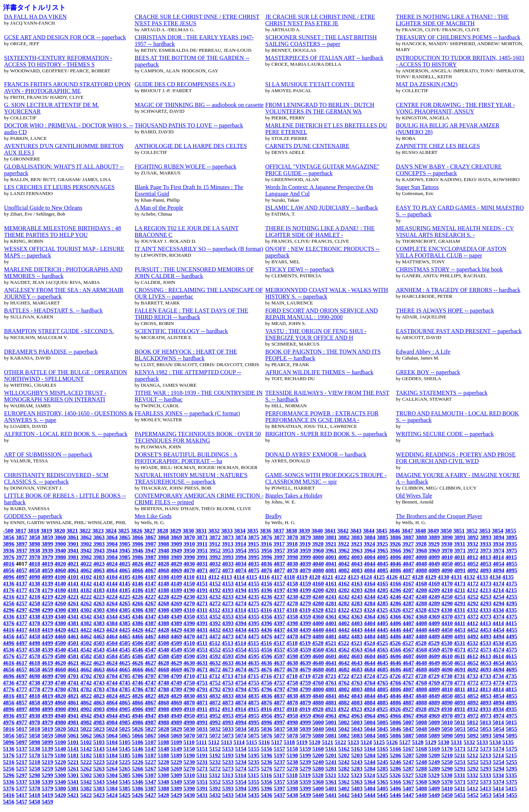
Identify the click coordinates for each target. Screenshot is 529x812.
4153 (228, 583)
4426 (138, 630)
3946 (138, 550)
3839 (304, 530)
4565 (383, 649)
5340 (60, 782)
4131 (456, 577)
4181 (73, 590)
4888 (421, 702)
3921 (330, 544)
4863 (99, 702)
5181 (73, 755)
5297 (21, 775)
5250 (447, 762)
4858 (34, 702)
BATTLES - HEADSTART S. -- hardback (53, 311)
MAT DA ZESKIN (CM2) (427, 84)
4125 (379, 577)
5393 (228, 788)
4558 (292, 649)
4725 (382, 676)
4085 (383, 570)
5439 (305, 795)
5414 (498, 788)
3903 (99, 544)
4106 (138, 577)
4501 (73, 643)
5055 (512, 729)
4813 (485, 689)
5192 (215, 755)
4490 (447, 636)
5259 (47, 768)
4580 (60, 656)
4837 (279, 696)
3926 (395, 544)
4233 (228, 597)
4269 (176, 603)
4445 (383, 630)
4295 (512, 603)
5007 (408, 722)
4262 (86, 603)
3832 (214, 530)
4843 (357, 696)
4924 (369, 709)
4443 (357, 630)
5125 (379, 742)
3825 (124, 530)
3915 (253, 544)
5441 (331, 795)
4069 (176, 570)
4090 (447, 570)
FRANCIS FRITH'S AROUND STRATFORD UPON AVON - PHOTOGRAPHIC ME (67, 88)
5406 (395, 788)
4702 (86, 676)
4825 (125, 696)
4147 (150, 583)
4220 (60, 597)
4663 (99, 669)
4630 (189, 663)
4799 (305, 689)
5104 (112, 742)
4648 (421, 663)
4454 (499, 630)
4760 (318, 683)
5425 (125, 795)
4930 (447, 709)
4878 (292, 702)
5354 (241, 782)
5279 (305, 768)
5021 (73, 729)
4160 (318, 583)
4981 (73, 722)
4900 (60, 709)
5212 (473, 755)
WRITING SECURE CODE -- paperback (445, 434)
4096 (9, 577)
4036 (267, 564)
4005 (383, 557)
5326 (395, 775)
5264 (112, 768)
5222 (86, 762)
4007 (408, 557)
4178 (34, 590)
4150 (189, 583)
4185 (125, 590)
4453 (485, 630)
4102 (86, 577)
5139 (47, 749)
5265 (125, 768)
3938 (34, 550)
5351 (202, 782)
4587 (150, 656)
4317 (279, 610)
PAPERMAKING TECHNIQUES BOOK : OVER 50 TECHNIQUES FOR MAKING (198, 437)
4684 (370, 669)
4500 (60, 643)
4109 (176, 577)
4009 (434, 557)
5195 (254, 755)
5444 (370, 795)
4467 (150, 636)
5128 (418, 742)
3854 (498, 530)
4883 (357, 702)
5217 (21, 762)
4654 (499, 663)
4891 (460, 702)
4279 (305, 603)
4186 (138, 590)
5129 (431, 742)
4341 (73, 616)
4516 (266, 643)
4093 (485, 570)
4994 (241, 722)
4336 (9, 616)
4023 (99, 564)
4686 (395, 669)
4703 (99, 676)
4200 (318, 590)
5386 (138, 788)
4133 (482, 577)
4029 (176, 564)
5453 (485, 795)
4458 (34, 636)
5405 (383, 788)
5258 (34, 768)
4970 (447, 716)
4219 (47, 597)
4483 (357, 636)
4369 (434, 616)
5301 (73, 775)
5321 (330, 775)
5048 (421, 729)
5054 (499, 729)
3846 (394, 530)
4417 (21, 630)
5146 (138, 749)
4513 (228, 643)
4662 (86, 669)
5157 (279, 749)
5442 (344, 795)
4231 (202, 597)
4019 (47, 564)
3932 (473, 544)
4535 (511, 643)
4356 (267, 616)
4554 (241, 649)
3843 (356, 530)
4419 (47, 630)
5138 (34, 749)
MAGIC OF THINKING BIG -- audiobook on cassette (199, 105)
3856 (9, 537)
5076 (267, 735)
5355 (254, 782)
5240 (318, 762)
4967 (408, 716)
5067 (150, 735)
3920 (318, 544)
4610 (447, 656)
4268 (163, 603)
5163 (357, 749)
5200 (318, 755)
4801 (331, 689)
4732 (473, 676)
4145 (125, 583)
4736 (9, 683)
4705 (125, 676)
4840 (318, 696)
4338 (34, 616)
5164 (370, 749)
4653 (485, 663)
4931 (459, 709)
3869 (176, 537)
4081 (331, 570)
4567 (408, 649)
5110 (189, 742)
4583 (99, 656)
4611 (460, 656)
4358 (292, 616)
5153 (228, 749)
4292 (473, 603)
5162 (344, 749)
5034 (241, 729)
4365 (383, 616)
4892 (473, 702)
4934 (498, 709)
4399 (305, 623)
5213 (485, 755)
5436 (267, 795)
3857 (21, 537)
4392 (215, 623)
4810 (447, 689)
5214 (498, 755)
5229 (176, 762)
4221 (73, 597)
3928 (421, 544)
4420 (60, 630)
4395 (254, 623)
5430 (189, 795)
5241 (331, 762)
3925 (382, 544)
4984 (112, 722)
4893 (485, 702)
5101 (73, 742)
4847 (408, 696)
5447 (408, 795)
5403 (357, 788)
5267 (150, 768)
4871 (202, 702)
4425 (125, 630)
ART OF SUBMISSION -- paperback (48, 454)
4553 (228, 649)
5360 (318, 782)
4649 (434, 663)
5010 (447, 722)
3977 (21, 557)
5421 (73, 795)
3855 (510, 530)
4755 (254, 683)
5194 (241, 755)
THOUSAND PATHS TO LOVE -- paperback (189, 125)
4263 (99, 603)
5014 (498, 722)
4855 (512, 696)
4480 (318, 636)
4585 (125, 656)
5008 (421, 722)
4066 (138, 570)
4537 (21, 649)
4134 (495, 577)
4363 (357, 616)
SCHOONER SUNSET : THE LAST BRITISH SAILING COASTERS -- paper (321, 41)
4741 (73, 683)
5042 (344, 729)
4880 (318, 702)
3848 (420, 530)
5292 (473, 768)
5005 (383, 722)
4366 (395, 616)
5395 (254, 788)
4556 (267, 649)
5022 (86, 729)
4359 (305, 616)
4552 (215, 649)
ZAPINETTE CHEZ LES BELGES (438, 146)
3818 (34, 530)
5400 (318, 788)
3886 (395, 537)
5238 (292, 762)
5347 (150, 782)
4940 (60, 716)
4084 (370, 570)
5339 (47, 782)
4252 (473, 597)
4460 (60, 636)
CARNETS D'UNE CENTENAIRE (307, 146)
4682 (344, 669)
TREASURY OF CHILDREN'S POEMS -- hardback (458, 37)
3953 (228, 550)
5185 (125, 755)
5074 (241, 735)
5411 (460, 788)
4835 (254, 696)
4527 (408, 643)
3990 (189, 557)
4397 (279, 623)
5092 (473, 735)
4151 (202, 583)
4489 (434, 636)
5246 (395, 762)
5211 (460, 755)
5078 (292, 735)
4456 (9, 636)
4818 (34, 696)
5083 (357, 735)
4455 (512, 630)
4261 (73, 603)
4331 (459, 610)
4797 (279, 689)
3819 (46, 530)
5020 (60, 729)
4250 (447, 597)
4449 (434, 630)
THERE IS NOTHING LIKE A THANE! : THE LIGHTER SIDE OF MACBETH (452, 20)
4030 (189, 564)
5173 (485, 749)
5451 (460, 795)
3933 (485, 544)
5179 (47, 755)
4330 (447, 610)
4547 (150, 649)
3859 (47, 537)
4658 (34, 669)
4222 (86, 597)
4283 (357, 603)
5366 (395, 782)
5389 (176, 788)
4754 (241, 683)
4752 (215, 683)
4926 (395, 709)
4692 (473, 669)
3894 (499, 537)
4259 (47, 603)
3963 (357, 550)
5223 (99, 762)
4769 (434, 683)
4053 (485, 564)
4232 (215, 597)
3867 (150, 537)
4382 (86, 623)
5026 (138, 729)
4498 (34, 643)
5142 (86, 749)
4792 (215, 689)
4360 (318, 616)
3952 (215, 550)
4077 (279, 570)
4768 (421, 683)
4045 (383, 564)
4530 (447, 643)
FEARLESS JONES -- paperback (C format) (188, 413)
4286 (395, 603)
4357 (279, 616)
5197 (279, 755)
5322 (344, 775)
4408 (421, 623)
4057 (21, 570)
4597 (279, 656)
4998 (292, 722)
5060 (60, 735)
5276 (267, 768)
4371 (460, 616)
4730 (447, 676)
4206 (395, 590)
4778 (34, 689)
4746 (138, 683)
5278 (292, 768)
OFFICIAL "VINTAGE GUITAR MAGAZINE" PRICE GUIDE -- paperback (322, 170)
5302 (86, 775)
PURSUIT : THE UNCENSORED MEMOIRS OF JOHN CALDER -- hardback (194, 273)
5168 (421, 749)
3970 (447, 550)
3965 (383, 550)
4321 (330, 610)
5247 (408, 762)
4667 (150, 669)
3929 (434, 544)
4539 (47, 649)
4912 (215, 709)
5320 (318, 775)
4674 (241, 669)
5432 (215, 795)
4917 (279, 709)
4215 (511, 590)
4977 (21, 722)
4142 (86, 583)
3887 (408, 537)
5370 (447, 782)
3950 (189, 550)
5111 (201, 742)
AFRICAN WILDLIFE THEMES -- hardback (319, 372)
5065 (125, 735)
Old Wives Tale (414, 496)
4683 (357, 669)
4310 (189, 610)
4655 (512, 663)
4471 (202, 636)
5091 (460, 735)
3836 (265, 530)
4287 (408, 603)
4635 (254, 663)
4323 (357, 610)
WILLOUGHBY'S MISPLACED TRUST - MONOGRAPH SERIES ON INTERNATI (55, 396)
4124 (366, 577)
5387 (150, 788)
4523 (357, 643)
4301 (73, 610)
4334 (498, 610)
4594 (241, 656)
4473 (228, 636)
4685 (383, 669)
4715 (253, 676)
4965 (383, 716)
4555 (254, 649)
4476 (267, 636)
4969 (434, 716)
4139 (47, 583)
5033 (228, 729)
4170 (447, 583)
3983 (99, 557)
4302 (86, 610)
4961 (331, 716)
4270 (189, 603)
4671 (202, 669)
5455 (512, 795)
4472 (215, 636)
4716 (266, 676)
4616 (9, 663)
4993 (228, 722)
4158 (292, 583)
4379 (47, 623)
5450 (447, 795)
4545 (125, 649)
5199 (305, 755)
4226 (138, 597)
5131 (456, 742)
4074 (241, 570)
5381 (73, 788)
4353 (228, 616)
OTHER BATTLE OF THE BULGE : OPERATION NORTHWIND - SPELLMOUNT (66, 376)
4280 (318, 603)
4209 (434, 590)
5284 (370, 768)
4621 (73, 663)
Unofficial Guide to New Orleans (43, 208)
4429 (176, 630)
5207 (408, 755)
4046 (395, 564)
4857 (21, 702)
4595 (254, 656)
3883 (357, 537)
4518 (292, 643)
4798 (292, 689)
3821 (72, 530)
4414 (498, 623)
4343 (99, 616)
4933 (485, 709)
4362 (344, 616)
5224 (112, 762)
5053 (485, 729)
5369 (434, 782)
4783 (99, 689)
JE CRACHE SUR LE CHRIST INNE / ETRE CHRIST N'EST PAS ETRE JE (320, 20)
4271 (202, 603)
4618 (34, 663)
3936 (9, 550)
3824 (111, 530)
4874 (241, 702)
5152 (215, 749)
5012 (473, 722)
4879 (305, 702)
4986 (138, 722)
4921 (330, 709)
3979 (47, 557)
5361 (331, 782)
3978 (34, 557)
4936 (9, 716)
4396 (267, 623)
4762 (344, 683)
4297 (21, 610)
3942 (86, 550)
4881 (331, 702)
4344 (112, 616)
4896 (9, 709)
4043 (357, 564)
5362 (344, 782)
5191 (202, 755)
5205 (383, 755)
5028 (163, 729)
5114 (239, 742)
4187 (150, 590)
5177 (21, 755)
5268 (163, 768)
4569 (434, 649)
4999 (305, 722)
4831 (202, 696)
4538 (34, 649)
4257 (21, 603)
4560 (318, 649)
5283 (357, 768)
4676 (267, 669)
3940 (60, 550)
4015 (511, 557)
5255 (512, 762)
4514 (240, 643)
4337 (21, 616)
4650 (447, 663)
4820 (60, 696)
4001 (331, 557)
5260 (60, 768)
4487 (408, 636)
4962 (344, 716)
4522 (344, 643)
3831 (201, 530)
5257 (21, 768)
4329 (434, 610)
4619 (47, 663)
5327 (408, 775)
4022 (86, 564)
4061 (73, 570)
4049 (434, 564)
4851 (460, 696)
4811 (460, 689)
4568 (421, 649)
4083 (357, 570)
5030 (189, 729)
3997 (279, 557)
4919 (305, 709)
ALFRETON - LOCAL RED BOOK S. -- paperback (66, 434)
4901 (73, 709)
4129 (431, 577)
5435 (254, 795)
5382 (86, 788)
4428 (163, 630)
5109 (176, 742)
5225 (125, 762)
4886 (395, 702)
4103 (99, 577)
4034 (241, 564)
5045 (383, 729)
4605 (383, 656)
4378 (34, 623)
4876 (267, 702)
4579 (47, 656)
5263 (99, 768)
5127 (405, 742)
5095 (512, 735)
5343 (99, 782)
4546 (138, 649)
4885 (383, 702)
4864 (112, 702)
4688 (421, 669)
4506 (138, 643)
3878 (292, 537)
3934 (498, 544)
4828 (163, 696)
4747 (150, 683)
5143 (99, 749)
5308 (163, 775)
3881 (331, 537)
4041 (331, 564)
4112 (214, 577)
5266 (138, 768)
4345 (125, 616)
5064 (112, 735)
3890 (447, 537)
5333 (485, 775)
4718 (292, 676)
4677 (279, 669)
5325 (382, 775)
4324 (369, 610)
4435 (254, 630)
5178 (34, 755)
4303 (99, 610)
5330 (447, 775)
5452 (473, 795)
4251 (460, 597)
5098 (34, 742)
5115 (252, 742)
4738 (34, 683)
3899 (47, 544)
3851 (459, 530)
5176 (9, 755)
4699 (47, 676)
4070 (189, 570)
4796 (267, 689)
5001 (331, 722)
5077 (279, 735)
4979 (47, 722)
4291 (460, 603)
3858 (34, 537)
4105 (125, 577)
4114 (239, 577)
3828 (163, 530)
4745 (125, 683)
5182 (86, 755)
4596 (267, 656)
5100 (60, 742)
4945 (125, 716)
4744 (112, 683)
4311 (202, 610)
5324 (369, 775)
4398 (292, 623)
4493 (485, 636)
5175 (512, 749)
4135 (508, 577)
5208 (421, 755)
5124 (366, 742)
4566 (395, 649)
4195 (254, 590)
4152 (215, 583)
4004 (370, 557)
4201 (331, 590)
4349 (176, 616)
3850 (446, 530)
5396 (267, 788)
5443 (357, 795)
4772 (473, 683)
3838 (291, 530)
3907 (150, 544)
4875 (254, 702)
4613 (485, 656)
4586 (138, 656)
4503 (99, 643)
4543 (99, 649)
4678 (292, 669)
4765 (383, 683)
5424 (112, 795)
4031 (202, 564)
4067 (150, 570)
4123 (353, 577)
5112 (214, 742)
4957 (279, 716)
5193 (228, 755)
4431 (202, 630)
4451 (460, 630)
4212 (473, 590)
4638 (292, 663)
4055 (512, 564)
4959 (305, 716)
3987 (150, 557)
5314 (240, 775)
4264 (112, 603)
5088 (421, 735)
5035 (254, 729)
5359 (305, 782)
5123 (353, 742)
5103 (99, 742)
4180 (60, 590)
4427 (150, 630)
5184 (112, 755)
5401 (331, 788)
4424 (112, 630)
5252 (473, 762)
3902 (86, 544)
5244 (370, 762)
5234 (241, 762)
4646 (395, 663)
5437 (279, 795)
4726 (395, 676)
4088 (421, 570)
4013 (485, 557)
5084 (370, 735)
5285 (383, 768)
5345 (125, 782)
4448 (421, 630)
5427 (150, 795)
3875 (254, 537)
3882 (344, 537)
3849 (433, 530)
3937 (21, 550)
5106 (138, 742)
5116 (264, 742)
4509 (176, 643)
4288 (421, 603)
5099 (47, 742)
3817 (21, 530)
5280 (318, 768)
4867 (150, 702)
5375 (512, 782)
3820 (59, 530)
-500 (8, 530)
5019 (47, 729)
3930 (447, 544)
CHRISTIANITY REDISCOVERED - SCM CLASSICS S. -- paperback (56, 478)
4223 (99, 597)
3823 (98, 530)
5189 (176, 755)
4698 (34, 676)
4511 (202, 643)
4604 (370, 656)
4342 (86, 616)
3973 (485, 550)
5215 (511, 755)
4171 (460, 583)
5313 (228, 775)
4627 (150, 663)
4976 (9, 722)
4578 (34, 656)
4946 (138, 716)
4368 (421, 616)
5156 (267, 749)
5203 (357, 755)
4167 (408, 583)
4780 (60, 689)
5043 (357, 729)
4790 (189, 689)
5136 (9, 749)
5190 (189, 755)
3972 (473, 550)
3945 (125, 550)
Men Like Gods (153, 516)
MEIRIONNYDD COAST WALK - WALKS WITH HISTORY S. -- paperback (327, 293)
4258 (34, 603)
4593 (228, 656)
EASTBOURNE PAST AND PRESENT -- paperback (459, 331)
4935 (511, 709)
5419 (47, 795)
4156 (267, 583)
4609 (434, 656)
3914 (240, 544)
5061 (73, 735)
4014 (498, 557)
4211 (460, 590)
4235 (254, 597)
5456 (9, 802)
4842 (344, 696)
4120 (315, 577)
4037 (279, 564)
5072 (215, 735)
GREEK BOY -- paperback (428, 372)
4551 (202, 649)
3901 (73, 544)
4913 (228, 709)
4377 (21, 623)
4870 (189, 702)
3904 (112, 544)
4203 (357, 590)
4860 (60, 702)
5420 (60, 795)
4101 (73, 577)
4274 (241, 603)
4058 (34, 570)
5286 (395, 768)
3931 (459, 544)
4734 (498, 676)
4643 (357, 663)
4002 (344, 557)
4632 (215, 663)
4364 (370, 616)
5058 (34, 735)
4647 (408, 663)
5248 (421, 762)
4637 (279, 663)
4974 (499, 716)
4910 (189, 709)
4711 (202, 676)
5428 (163, 795)
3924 (369, 544)
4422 (86, 630)
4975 (512, 716)
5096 (9, 742)
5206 (395, 755)
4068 (163, 570)
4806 (395, 689)
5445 (383, 795)
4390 (189, 623)
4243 (357, 597)
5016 (9, 729)
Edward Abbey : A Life (423, 352)
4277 (279, 603)
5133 (482, 742)
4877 (279, 702)
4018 (34, 564)
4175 (512, 583)
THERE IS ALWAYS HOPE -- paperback (445, 311)
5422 (86, 795)
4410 (447, 623)
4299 (47, 610)
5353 (228, 782)
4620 (60, 663)
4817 (21, 696)
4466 (138, 636)
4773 (485, 683)
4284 (370, 603)
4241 (331, 597)
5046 (395, 729)
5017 (21, 729)
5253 (485, 762)
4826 (138, 696)
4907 (150, 709)
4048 (421, 564)
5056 (9, 735)
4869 (176, 702)
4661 (73, 669)
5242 (344, 762)
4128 (418, 577)
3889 (434, 537)
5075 (254, 735)
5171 (460, 749)
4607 (408, 656)
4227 (150, 597)
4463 (99, 636)
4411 (460, 623)
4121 (328, 577)
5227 (150, 762)
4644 (370, 663)
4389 (176, 623)
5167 (408, 749)
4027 (150, 564)
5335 (511, 775)
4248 (421, 597)
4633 (228, 663)
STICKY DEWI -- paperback (300, 269)
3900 (60, 544)
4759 (305, 683)
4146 (138, 583)
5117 (277, 742)
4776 (9, 689)
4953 (228, 716)
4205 (383, 590)
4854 (499, 696)
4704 (112, 676)
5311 (202, 775)
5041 (331, 729)
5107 (150, 742)
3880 (318, 537)
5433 (228, 795)
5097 (21, 742)
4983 (99, 722)
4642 (344, 663)
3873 (228, 537)
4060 (60, 570)
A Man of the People (159, 208)
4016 (9, 564)
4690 (447, 669)
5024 (112, 729)
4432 (215, 630)
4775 (512, 683)
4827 (150, 696)
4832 (215, 696)
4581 (73, 656)
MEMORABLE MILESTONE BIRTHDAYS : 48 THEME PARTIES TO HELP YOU (62, 232)
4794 (241, 689)
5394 (241, 788)
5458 (34, 802)
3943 (99, 550)
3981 (73, 557)
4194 (241, 590)
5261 (73, 768)
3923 (357, 544)
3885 (383, 537)
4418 (34, 630)
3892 (473, 537)
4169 (434, 583)
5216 (9, 762)
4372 (473, 616)
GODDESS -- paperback (33, 516)
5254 (499, 762)
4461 (73, 636)
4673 (228, 669)
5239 (305, 762)
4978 (34, 722)
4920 (318, 709)
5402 (344, 788)
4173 (485, 583)
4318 (292, 610)
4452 (473, 630)
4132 (469, 577)
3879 (305, 537)
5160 (318, 749)
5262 (86, 768)
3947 (150, 550)
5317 (279, 775)
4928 (421, 709)
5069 (176, 735)
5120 (315, 742)
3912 (215, 544)
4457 (21, 636)
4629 (176, 663)
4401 (331, 623)
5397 (279, 788)
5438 (292, 795)
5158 (292, 749)
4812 (473, 689)
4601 (331, 656)
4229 (176, 597)
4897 (21, 709)
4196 (267, 590)
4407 (408, 623)
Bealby (274, 516)
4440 (318, 630)
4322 (344, 610)
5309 (176, 775)
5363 (357, 782)
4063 (99, 570)
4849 (434, 696)
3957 (279, 550)
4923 (357, 709)
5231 (202, 762)
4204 (370, 590)
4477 (279, 636)
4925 (382, 709)
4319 (305, 610)
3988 (163, 557)
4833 (228, 696)
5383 (99, 788)
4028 (163, 564)
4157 (279, 583)
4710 (189, 676)
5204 (370, 755)
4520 (318, 643)
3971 (460, 550)
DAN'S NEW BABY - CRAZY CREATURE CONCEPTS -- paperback (449, 170)
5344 (112, 782)
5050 (447, 729)
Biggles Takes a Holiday (294, 496)
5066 (138, 735)
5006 (395, 722)
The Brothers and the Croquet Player (439, 516)
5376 (9, 788)
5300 (60, 775)
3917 (279, 544)
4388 (163, 623)
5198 (292, 755)
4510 (189, 643)
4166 (395, 583)
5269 (176, 768)
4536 (9, 649)
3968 (421, 550)
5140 (60, 749)
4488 (421, 636)
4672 (215, 669)
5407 (408, 788)
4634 (241, 663)
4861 (73, 702)
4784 (112, 689)
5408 (421, 788)
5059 (47, 735)
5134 (495, 742)
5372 (473, 782)
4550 (189, 649)
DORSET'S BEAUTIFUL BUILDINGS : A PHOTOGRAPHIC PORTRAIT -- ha (186, 458)
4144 (112, 583)
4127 (405, 577)
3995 (254, 557)
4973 (485, 716)
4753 (228, 683)
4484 (370, 636)
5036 (267, 729)
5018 (34, 729)
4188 (163, 590)
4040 (318, 564)
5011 (460, 722)
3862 (86, 537)
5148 (163, 749)
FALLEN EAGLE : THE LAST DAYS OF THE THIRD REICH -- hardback (192, 314)
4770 (447, 683)
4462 (86, 636)
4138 (34, 583)
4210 (447, 590)
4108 (163, 577)
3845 (382, 530)
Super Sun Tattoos (418, 187)
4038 (292, 564)
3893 (485, 537)
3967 (408, 550)
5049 (434, 729)
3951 (202, 550)
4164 (370, 583)
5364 (370, 782)
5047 (408, 729)
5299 (47, 775)
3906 (138, 544)
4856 (9, 702)
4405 (383, 623)
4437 (279, 630)
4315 (253, 610)
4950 (189, 716)
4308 (163, 610)
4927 (408, 709)
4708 (163, 676)
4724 (369, 676)
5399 (305, 788)
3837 (278, 530)
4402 (344, 623)
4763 (357, 683)
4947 (150, 716)
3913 (228, 544)
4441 (331, 630)
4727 (408, 676)
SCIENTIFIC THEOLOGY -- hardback (181, 331)
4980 (60, 722)
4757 (279, 683)
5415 (511, 788)
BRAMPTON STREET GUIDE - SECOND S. (59, 331)
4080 (318, 570)
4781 (73, 689)
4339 (47, 616)
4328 (421, 610)
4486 (395, 636)
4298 (34, 610)
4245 (383, 597)
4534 (498, 643)
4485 (383, 636)
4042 (344, 564)
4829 (176, 696)
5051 (460, 729)
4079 (305, 570)
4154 (241, 583)
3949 (176, 550)
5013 (485, 722)
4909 (176, 709)
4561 (331, 649)
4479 (305, 636)
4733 (485, 676)
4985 (125, 722)
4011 (460, 557)
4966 (395, 716)
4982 (86, 722)
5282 (344, 768)
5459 (47, 802)
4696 (9, 676)
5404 (370, 788)
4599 (305, 656)
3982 (86, 557)
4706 (138, 676)
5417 (21, 795)
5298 (34, 775)
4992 (215, 722)
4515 (253, 643)
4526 (395, 643)
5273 (228, 768)
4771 (460, 683)
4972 (473, 716)
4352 (215, 616)
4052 (473, 564)
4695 (512, 669)
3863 (99, 537)
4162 (344, 583)
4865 (125, 702)
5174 (499, 749)
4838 (292, 696)
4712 (215, 676)
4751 (202, 683)
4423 (99, 630)
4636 (267, 663)
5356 (267, 782)
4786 (138, 689)
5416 (9, 795)
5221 (73, 762)
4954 (241, 716)
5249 (434, 762)
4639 (305, 663)
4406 (395, 623)
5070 (189, 735)
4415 (511, 623)
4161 (331, 583)
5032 (215, 729)
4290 (447, 603)
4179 (47, 590)
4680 (318, 669)
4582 (86, 656)
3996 (267, 557)
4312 (215, 610)
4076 (267, 570)
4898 (34, 709)
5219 (47, 762)
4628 (163, 663)
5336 (9, 782)
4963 (357, 716)
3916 (266, 544)
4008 (421, 557)
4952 (215, 716)
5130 (444, 742)
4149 (176, 583)
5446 (395, 795)
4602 (344, 656)
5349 (176, 782)
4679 (305, 669)
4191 (202, 590)
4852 (473, 696)
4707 (150, 676)
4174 (499, 583)
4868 (163, 702)
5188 (163, 755)
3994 (241, 557)
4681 (331, 669)
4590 (189, 656)
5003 (357, 722)
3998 (292, 557)
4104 (112, 577)
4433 (228, 630)
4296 (9, 610)
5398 (292, 788)
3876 (267, 537)
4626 (138, 663)
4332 (473, 610)
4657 (21, 669)
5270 (189, 768)
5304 (112, 775)
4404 (370, 623)
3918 (292, 544)
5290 (447, 768)
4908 (163, 709)
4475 (254, 636)
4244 (370, 597)
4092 (473, 570)
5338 (34, 782)
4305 (125, 610)
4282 (344, 603)
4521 (330, 643)
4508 (163, 643)
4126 (392, 577)
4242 (344, 597)
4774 (499, 683)
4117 (277, 577)
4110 (189, 577)
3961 (331, 550)
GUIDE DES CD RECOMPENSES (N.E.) (185, 84)
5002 (344, 722)
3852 (472, 530)
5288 (421, 768)
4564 (370, 649)
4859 (47, 702)
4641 (331, 663)
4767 (408, 683)
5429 (176, 795)
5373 (485, 782)
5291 (460, 768)
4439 (305, 630)
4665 (125, 669)
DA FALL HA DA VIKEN (35, 17)
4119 (302, 577)
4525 (382, 643)
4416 (9, 630)
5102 (86, 742)
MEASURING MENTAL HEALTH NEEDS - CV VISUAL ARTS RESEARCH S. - (455, 232)
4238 (292, 597)
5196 (267, 755)
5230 (189, 762)
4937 (21, 716)
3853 (485, 530)
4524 (369, 643)
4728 (421, 676)
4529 (434, 643)
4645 (383, 663)
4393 (228, 623)
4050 (447, 564)
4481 (331, 636)
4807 (408, 689)
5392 (215, 788)
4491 (460, 636)
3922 (344, 544)
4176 (9, 590)
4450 (447, 630)
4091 (460, 570)
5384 (112, 788)
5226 (138, 762)
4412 (473, 623)
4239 (305, 597)
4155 (254, 583)
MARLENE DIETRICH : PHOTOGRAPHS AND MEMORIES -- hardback (63, 273)
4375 (512, 616)
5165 (383, 749)
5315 (253, 775)
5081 (331, 735)
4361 (331, 616)
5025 (125, 729)
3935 (511, 544)
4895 (512, 702)
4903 (99, 709)
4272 (215, 603)
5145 (125, 749)
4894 (499, 702)
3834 (240, 530)
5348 (163, 782)
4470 (189, 636)
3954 (241, 550)
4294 (499, 603)
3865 (125, 537)
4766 (395, 683)
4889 (434, 702)
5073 (228, 735)
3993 (228, 557)
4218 (34, 597)
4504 (112, 643)
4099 (47, 577)
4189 (176, 590)
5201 (331, 755)
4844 (370, 696)
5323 (357, 775)
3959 (305, 550)
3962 (344, 550)
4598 (292, 656)
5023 (99, 729)
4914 (240, 709)
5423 (99, 795)
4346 (138, 616)
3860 (60, 537)
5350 (189, 782)
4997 (279, 722)
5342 (86, 782)
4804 (370, 689)
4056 (9, 570)
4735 (511, 676)
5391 (202, 788)
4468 (163, 636)
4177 (21, 590)
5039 (305, 729)
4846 (395, 696)
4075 (254, 570)
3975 (512, 550)
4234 (241, 597)
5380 (60, 788)
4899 (47, 709)
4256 (9, 603)
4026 (138, 564)
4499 (47, 643)
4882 (344, 702)
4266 (138, 603)
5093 (485, 735)
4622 (86, 663)
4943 (99, 716)
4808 (421, 689)
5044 (370, 729)
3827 (149, 530)
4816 (9, 696)
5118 (289, 742)
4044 (370, 564)
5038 (292, 729)
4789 (176, 689)
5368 (421, 782)
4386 (138, 623)
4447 (408, 630)
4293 (485, 603)
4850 (447, 696)
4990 (189, 722)
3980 (60, 557)
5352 (215, 782)
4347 (150, 616)
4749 (176, 683)
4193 (228, 590)
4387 (150, 623)
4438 (292, 630)
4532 (473, 643)
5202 (344, 755)
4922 (344, 709)
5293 (485, 768)
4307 (150, 610)
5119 (302, 742)
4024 (112, 564)
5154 (241, 749)
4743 (99, 683)
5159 (305, 749)
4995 (254, 722)
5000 (318, 722)
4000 (318, 557)
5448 (421, 795)
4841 (331, 696)
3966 (395, 550)
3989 (176, 557)
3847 (407, 530)
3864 (112, 537)
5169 (434, 749)
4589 (176, 656)
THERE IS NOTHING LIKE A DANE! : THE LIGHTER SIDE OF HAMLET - (320, 232)
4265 (125, 603)
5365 (383, 782)
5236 (267, 762)
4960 (318, 716)
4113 (226, 577)
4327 (408, 610)
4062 (86, 570)
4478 (292, 636)
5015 (511, 722)
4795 (254, 689)
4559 (305, 649)
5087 (408, 735)
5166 (395, 749)
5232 (215, 762)
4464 (112, 636)
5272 (215, 768)
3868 (163, 537)
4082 (344, 570)
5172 (473, 749)
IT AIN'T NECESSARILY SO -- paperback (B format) (199, 249)
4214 (498, 590)
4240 (318, 597)
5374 (499, 782)
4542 (86, 649)
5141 (73, 749)
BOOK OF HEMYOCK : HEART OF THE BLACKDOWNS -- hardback (186, 355)
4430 (189, 630)
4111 (201, 577)
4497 (21, 643)
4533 (485, 643)
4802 (344, 689)
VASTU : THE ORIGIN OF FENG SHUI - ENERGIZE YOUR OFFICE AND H (316, 334)
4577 (21, 656)
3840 (317, 530)
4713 (228, 676)
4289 (434, 603)
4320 (318, 610)
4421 (73, 630)
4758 (292, 683)
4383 (99, 623)
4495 (512, 636)
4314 (240, 610)
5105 (125, 742)
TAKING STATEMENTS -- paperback (442, 393)
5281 (331, 768)
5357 (279, 782)
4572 (473, 649)
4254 (499, 597)
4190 (189, 590)
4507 (150, 643)
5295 (512, 768)
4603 (357, 656)
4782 (86, 689)
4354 (241, 616)
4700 (60, 676)
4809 (434, 689)
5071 (202, 735)
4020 (60, 564)
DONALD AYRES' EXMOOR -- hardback (316, 454)
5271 (202, 768)
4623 (99, 663)
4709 (176, 676)
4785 (125, 689)
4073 (228, 570)
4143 (99, 583)
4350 (189, 616)
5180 (60, 755)
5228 (163, 762)
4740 (60, 683)
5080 (318, 735)
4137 (21, 583)
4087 (408, 570)
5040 (318, 729)
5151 (202, 749)
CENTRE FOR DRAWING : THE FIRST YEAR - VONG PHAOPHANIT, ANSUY (456, 108)
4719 (305, 676)
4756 (267, 683)
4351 (202, 616)
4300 (60, 610)
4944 (112, 716)
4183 (99, 590)
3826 (136, 530)
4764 (370, 683)
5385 (125, 788)
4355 (254, 616)
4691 (460, 669)
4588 (163, 656)
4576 (9, 656)
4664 (112, 669)
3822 (85, 530)
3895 (512, 537)
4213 (485, 590)
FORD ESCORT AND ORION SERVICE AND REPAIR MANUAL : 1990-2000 (321, 314)
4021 (73, 564)
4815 (511, 689)
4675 (254, 669)
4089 (434, 570)
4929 (434, 709)
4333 (485, 610)
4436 (267, 630)
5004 (370, 722)
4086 (395, 570)
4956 (267, 716)
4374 (499, 616)
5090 (447, 735)
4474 (241, 636)
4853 (485, 696)
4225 (125, 597)
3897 (21, 544)
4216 (9, 597)
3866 (138, 537)
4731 (459, 676)
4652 (473, 663)
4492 (473, 636)
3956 (267, 550)
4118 (289, 577)
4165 (383, 583)
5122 (340, 742)
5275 (254, 768)
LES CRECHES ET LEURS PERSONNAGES (59, 187)
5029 (176, 729)
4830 (189, 696)
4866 (138, 702)
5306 (138, 775)
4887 (408, 702)
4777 (21, 689)
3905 (125, 544)
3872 (215, 537)
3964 (370, 550)
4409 (434, 623)
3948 (163, 550)
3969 (434, 550)
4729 (434, 676)
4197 (279, 590)
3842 (343, 530)
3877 (279, 537)
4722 (344, 676)
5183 (99, 755)
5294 (499, 768)
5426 (138, 795)
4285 (383, 603)
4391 (202, 623)
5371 (460, 782)
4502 (86, 643)
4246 (395, 597)
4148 (163, 583)
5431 (202, 795)
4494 (499, 636)
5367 (408, 782)
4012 (473, 557)
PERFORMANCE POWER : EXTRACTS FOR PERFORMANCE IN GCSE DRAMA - (322, 417)
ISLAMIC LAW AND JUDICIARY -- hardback (322, 208)
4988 (163, 722)
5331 (459, 775)
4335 (511, 610)
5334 (498, 775)
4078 (292, 570)
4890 (447, 702)
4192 (215, 590)
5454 (499, 795)
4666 (138, 669)
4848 (421, 696)
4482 (344, 636)
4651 (460, 663)
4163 (357, 583)
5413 (485, 788)
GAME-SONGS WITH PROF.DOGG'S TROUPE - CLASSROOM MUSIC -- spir (326, 478)
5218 (34, 762)
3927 (408, 544)
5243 (357, 762)
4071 (202, 570)
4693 (485, 669)
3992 (215, 557)
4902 (86, 709)
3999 (305, 557)
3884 (370, 537)
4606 (395, 656)
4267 (150, 603)
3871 (202, 537)
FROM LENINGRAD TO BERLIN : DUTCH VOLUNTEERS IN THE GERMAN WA (320, 108)
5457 (21, 802)
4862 (86, 702)
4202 (344, 590)
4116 (264, 577)
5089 (434, 735)
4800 (318, 689)
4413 (485, 623)
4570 (447, 649)
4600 (318, 656)
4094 (499, 570)
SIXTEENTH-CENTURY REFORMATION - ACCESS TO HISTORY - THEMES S (58, 61)
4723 (357, 676)
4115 (252, 577)
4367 (408, 616)
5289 (434, 768)
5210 (447, 755)
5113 (226, 742)
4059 (47, 570)
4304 (112, 610)
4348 (163, 616)
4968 (421, 716)
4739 (47, 683)
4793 (228, 689)
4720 (318, 676)
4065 (125, 570)
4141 (73, 583)
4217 (21, 597)
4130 (444, 577)
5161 (331, 749)
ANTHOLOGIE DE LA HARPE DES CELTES (191, 146)
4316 (266, 610)
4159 (305, 583)
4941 (73, 716)
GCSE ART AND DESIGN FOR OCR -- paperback (65, 37)
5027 (150, 729)
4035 (254, 564)
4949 (176, 716)
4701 (73, 676)
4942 (86, 716)
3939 (47, 550)
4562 (344, 649)
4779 (47, 689)
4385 (125, 623)
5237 (279, 762)
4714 (240, 676)
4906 (138, 709)
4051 (460, 564)
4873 (228, 702)
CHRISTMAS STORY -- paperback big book (449, 269)
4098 (34, 577)
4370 (447, 616)
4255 (512, 597)
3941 (73, 550)
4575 (512, 649)
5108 (163, 742)
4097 (21, 577)
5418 (34, 795)
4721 (330, 676)
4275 (254, 603)
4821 (73, 696)
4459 (47, 636)
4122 (340, 577)
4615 (511, 656)
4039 (305, 564)
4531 (459, 643)
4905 (125, 709)
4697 (21, 676)
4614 (498, 656)
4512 (215, 643)
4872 (215, 702)
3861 (73, 537)
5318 (292, 775)
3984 (112, 557)
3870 (189, 537)
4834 (241, 696)
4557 (279, 649)
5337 (21, 782)
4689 (434, 669)
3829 (175, 530)
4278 (292, 603)
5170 (447, 749)
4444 (370, 630)
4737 (21, 683)
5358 (292, 782)
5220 (60, 762)
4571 (460, 649)
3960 (318, 550)
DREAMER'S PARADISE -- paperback (51, 352)
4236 (267, 597)
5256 (9, 768)
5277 (279, 768)
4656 (9, 669)
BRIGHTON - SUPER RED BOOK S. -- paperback (326, 434)
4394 (241, 623)
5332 (473, 775)
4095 (512, 570)
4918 (292, 709)
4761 (331, 683)
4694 (499, 669)
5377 (21, 788)
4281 (331, 603)
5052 (473, 729)
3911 (202, 544)
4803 (357, 689)
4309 (176, 610)
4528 (421, 643)
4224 (112, 597)
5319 (305, 775)
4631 (202, 663)
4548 (163, 649)
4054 (499, 564)
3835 (253, 530)
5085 (383, 735)
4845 (383, 696)
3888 (421, 537)
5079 (305, 735)
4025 (125, 564)
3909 (176, 544)
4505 (125, 643)
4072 (215, 570)
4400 (318, 623)
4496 (9, 643)
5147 (150, 749)
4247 (408, 597)
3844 (369, 530)
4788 (163, 689)
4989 (176, 722)
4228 (163, 597)
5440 (318, 795)
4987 (150, 722)
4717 (279, 676)
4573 (485, 649)
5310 (189, 775)
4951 (202, 716)
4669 (176, 669)
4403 (357, 623)
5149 (176, 749)
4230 (189, 597)
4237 (279, 597)
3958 (292, 550)
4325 (382, 610)
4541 (73, 649)
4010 (447, 557)
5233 (228, 762)
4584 (112, 656)
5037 (279, 729)
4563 (357, 649)
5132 (469, 742)
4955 (254, 716)
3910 (189, 544)
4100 (60, 577)
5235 (254, 762)
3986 (138, 557)
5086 (395, 735)
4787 (150, 689)
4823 (99, 696)
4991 (202, 722)
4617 (21, 663)
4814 (498, 689)
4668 (163, 669)
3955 (254, 550)
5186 (138, 755)
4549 (176, 649)
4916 (266, 709)
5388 (163, 788)
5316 (266, 775)
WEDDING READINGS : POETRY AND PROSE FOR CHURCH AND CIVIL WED (456, 458)
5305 (125, 775)
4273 (228, 603)
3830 (188, 530)
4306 (138, 610)
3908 (163, 544)
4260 (60, 603)
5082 (344, 735)
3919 (305, 544)
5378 (34, 788)
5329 (434, 775)
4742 (86, 683)
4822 (86, 696)
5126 (392, 742)
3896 (9, 544)
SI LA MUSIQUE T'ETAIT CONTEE (310, 84)
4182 (86, 590)
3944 (112, 550)
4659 (47, 669)
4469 (176, 636)
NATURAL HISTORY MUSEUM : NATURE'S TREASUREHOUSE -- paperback (191, 478)
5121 (328, 742)
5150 (189, 749)
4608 (421, 656)
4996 (267, 722)
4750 (189, 683)
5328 (421, 775)
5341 (73, 782)
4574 (499, 649)
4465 (125, 636)
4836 (267, 696)
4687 (408, 669)
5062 (86, 735)
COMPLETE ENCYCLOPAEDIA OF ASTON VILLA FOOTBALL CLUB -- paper (451, 252)
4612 (473, 656)
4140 (60, 583)
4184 (112, 590)
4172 (473, 583)
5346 (138, 782)
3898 (34, 544)
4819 (47, 696)
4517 (279, 643)
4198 (292, 590)
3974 (499, 550)
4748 (163, 683)
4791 (202, 689)
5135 (508, 742)
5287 (408, 768)
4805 (383, 689)
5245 (383, 762)
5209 (434, 755)
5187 (150, 755)
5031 (202, 729)
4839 (305, 696)
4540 (60, 649)
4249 (434, 597)
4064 (112, 570)
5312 (215, 775)
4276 (267, 603)
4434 (241, 630)
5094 (499, 735)
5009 (434, 722)
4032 (215, 564)
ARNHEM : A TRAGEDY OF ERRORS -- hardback (458, 290)
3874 (241, 537)
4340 (60, 616)
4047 (408, 564)
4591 (202, 656)
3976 (9, 557)
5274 (241, 768)
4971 (460, 716)
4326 (395, 610)
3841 (330, 530)
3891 (460, 537)
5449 (434, 795)
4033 (228, 564)
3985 (125, 557)
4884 (370, 702)
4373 (485, 616)
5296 (9, 775)
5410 (447, 788)
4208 (421, 590)
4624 (112, 663)
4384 (112, 623)
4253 (485, 597)
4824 (112, 696)
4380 (60, 623)
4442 (344, 630)
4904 (112, 709)
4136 (9, 583)
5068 (163, 735)
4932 (473, 709)
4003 (357, 557)
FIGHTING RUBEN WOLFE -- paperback (186, 167)
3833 (227, 530)
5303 (99, 775)
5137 (21, 749)
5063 (99, 735)
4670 (189, 669)
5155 (254, 749)
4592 (215, 656)
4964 (370, 716)
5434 (241, 795)
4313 (228, 610)
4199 (305, 590)
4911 (202, 709)
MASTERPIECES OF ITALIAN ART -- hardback (324, 58)
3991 (202, 557)
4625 (125, 663)
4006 (395, 557)
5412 (473, 788)
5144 (112, 749)
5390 (189, 788)
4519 (305, 643)
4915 (253, 709)
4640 (318, 663)
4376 (9, 623)
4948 (163, 716)
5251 (460, 762)
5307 (150, 775)
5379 (47, 788)
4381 (73, 623)
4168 (421, 583)
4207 (408, 590)
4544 (112, 649)
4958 (292, 716)
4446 (395, 630)
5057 (21, 735)
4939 (47, 716)
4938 (34, 716)
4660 (60, 669)
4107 (150, 577)
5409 (434, 788)
